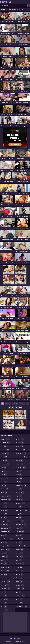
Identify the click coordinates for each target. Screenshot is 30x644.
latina (4, 610)
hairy (4, 564)
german (5, 560)
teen (19, 560)
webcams (20, 589)
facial (4, 535)
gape (4, 553)
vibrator (19, 571)
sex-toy (20, 539)
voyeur (19, 581)
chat (4, 485)
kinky (4, 596)
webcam (20, 585)
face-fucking (6, 528)
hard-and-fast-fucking (7, 578)
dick (4, 503)
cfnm (4, 482)
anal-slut (5, 453)
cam (4, 475)
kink (3, 592)
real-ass (20, 521)
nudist (19, 478)
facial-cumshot (7, 539)
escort (4, 514)
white (19, 599)
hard (4, 574)
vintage (19, 574)
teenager (20, 564)
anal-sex (5, 450)
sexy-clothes (21, 546)
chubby (4, 489)
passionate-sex (21, 510)
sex (19, 535)
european (5, 521)
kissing (4, 599)
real (19, 517)
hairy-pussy (6, 567)
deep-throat (6, 496)
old (18, 482)
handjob (5, 571)
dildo (4, 507)
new (19, 471)
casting (4, 478)
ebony (4, 510)
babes (4, 460)
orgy (19, 496)
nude (19, 475)
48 (16, 407)
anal (4, 446)
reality (19, 528)
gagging (5, 546)
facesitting (5, 532)
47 (13, 407)
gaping (4, 557)
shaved (20, 549)
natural (20, 464)
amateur (5, 439)
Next (20, 407)
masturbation (21, 457)
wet (19, 592)
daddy (4, 492)
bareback (5, 464)
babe (4, 457)
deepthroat (6, 500)
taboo (19, 553)
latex (4, 603)
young (19, 603)
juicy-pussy (5, 589)
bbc (4, 468)
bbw (3, 471)
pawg (19, 514)
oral (19, 489)
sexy (19, 542)
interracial (5, 581)
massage (20, 446)
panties (19, 500)
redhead (20, 532)
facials (4, 542)
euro (4, 517)
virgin (19, 578)
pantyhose (20, 503)
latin (4, 606)
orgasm (20, 492)
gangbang (5, 549)
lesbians (20, 443)
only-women (21, 485)
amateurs (5, 443)
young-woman (21, 606)
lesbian (20, 439)
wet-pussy (20, 596)
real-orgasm (21, 525)
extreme (5, 525)
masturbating (21, 453)
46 (9, 407)
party (19, 507)
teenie (19, 567)
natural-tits (21, 468)
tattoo (19, 557)
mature (19, 460)
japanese (5, 585)
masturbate (20, 450)
